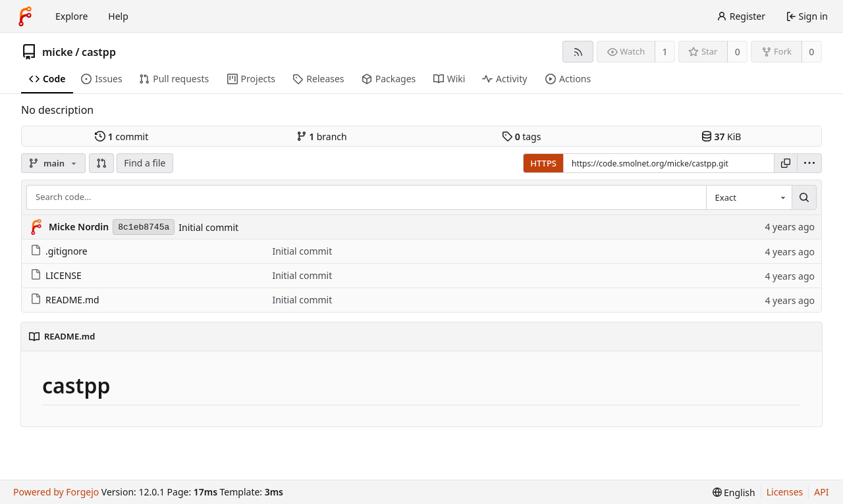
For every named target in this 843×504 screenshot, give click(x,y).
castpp (99, 52)
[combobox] (749, 197)
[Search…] (804, 197)
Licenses (785, 492)
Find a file (145, 163)
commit (122, 137)
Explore (71, 16)
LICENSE (56, 275)
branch (322, 137)
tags (521, 137)
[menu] (809, 163)
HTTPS (543, 163)
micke (58, 52)
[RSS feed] (578, 52)
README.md (65, 300)
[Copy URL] (786, 163)
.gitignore (59, 251)
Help (118, 16)
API (821, 492)
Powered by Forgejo (56, 492)
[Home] (25, 16)
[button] (101, 163)
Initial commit (208, 227)
